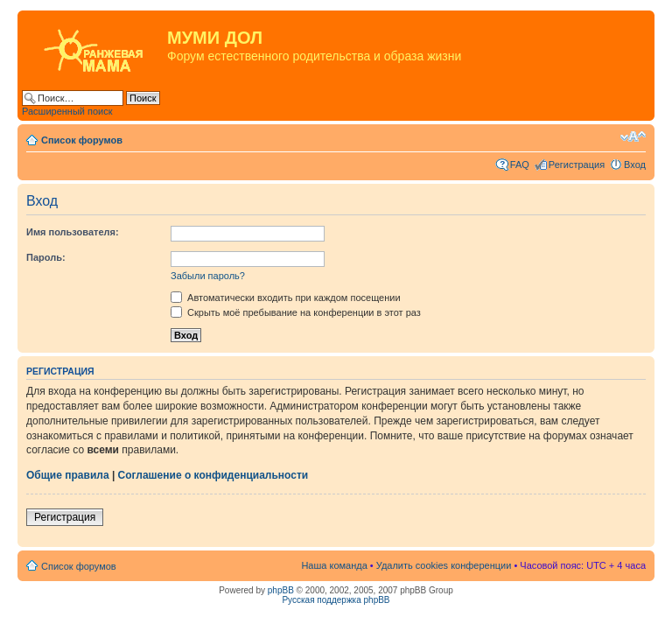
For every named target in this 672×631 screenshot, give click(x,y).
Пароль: (46, 257)
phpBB (281, 590)
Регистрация (577, 165)
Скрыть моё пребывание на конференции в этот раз (296, 312)
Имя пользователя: (73, 232)
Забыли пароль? (208, 276)
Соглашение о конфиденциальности (213, 475)
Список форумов (82, 140)
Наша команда (334, 565)
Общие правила (68, 475)
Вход (635, 165)
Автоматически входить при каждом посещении (286, 298)
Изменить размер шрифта (633, 137)
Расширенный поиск (67, 111)
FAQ (520, 165)
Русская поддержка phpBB (336, 600)
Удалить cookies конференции (444, 565)
